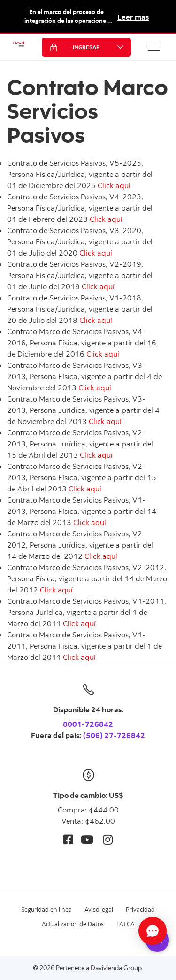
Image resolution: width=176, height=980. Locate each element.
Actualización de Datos (73, 924)
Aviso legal (99, 909)
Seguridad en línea (46, 909)
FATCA (126, 924)
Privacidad (140, 909)
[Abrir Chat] (153, 931)
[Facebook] (68, 839)
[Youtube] (87, 839)
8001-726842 (88, 724)
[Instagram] (108, 839)
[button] (154, 47)
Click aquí (114, 185)
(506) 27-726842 (114, 735)
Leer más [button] (133, 17)
